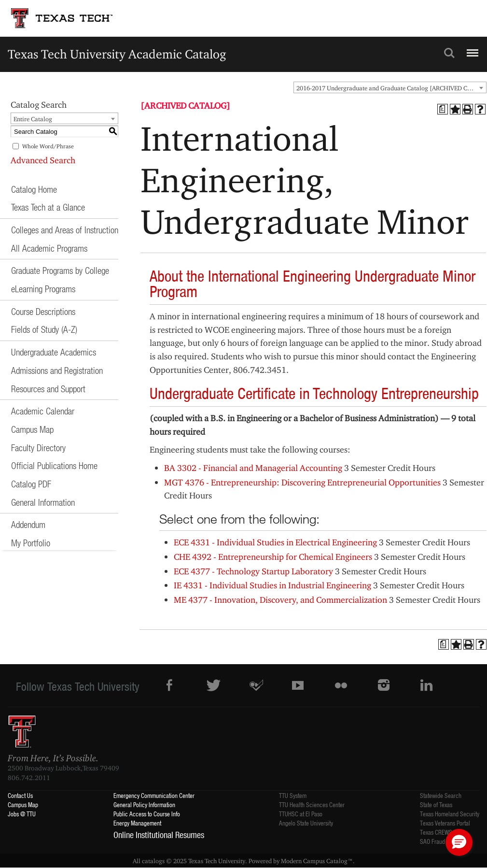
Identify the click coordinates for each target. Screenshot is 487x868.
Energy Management (137, 823)
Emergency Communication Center (154, 795)
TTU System (293, 795)
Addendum (28, 524)
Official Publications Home (54, 465)
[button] (459, 842)
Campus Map (32, 429)
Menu (471, 49)
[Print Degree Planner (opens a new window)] (443, 109)
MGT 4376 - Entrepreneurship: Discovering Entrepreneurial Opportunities (302, 482)
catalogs (153, 861)
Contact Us (20, 795)
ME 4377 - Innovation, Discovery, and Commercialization (280, 600)
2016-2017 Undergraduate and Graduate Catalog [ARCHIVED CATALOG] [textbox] (391, 88)
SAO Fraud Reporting (445, 841)
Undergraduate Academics (54, 352)
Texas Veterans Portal (445, 823)
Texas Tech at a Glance (48, 207)
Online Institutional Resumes (159, 835)
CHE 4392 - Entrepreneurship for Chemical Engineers (273, 557)
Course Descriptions (43, 311)
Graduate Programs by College (60, 270)
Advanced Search (43, 160)
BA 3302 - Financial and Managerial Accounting (253, 468)
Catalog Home (34, 189)
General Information (43, 502)
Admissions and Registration (57, 370)
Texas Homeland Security (450, 814)
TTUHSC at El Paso (301, 814)
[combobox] (390, 87)
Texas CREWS (436, 832)
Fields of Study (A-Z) (44, 329)
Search (449, 53)
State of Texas (436, 804)
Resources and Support (48, 389)
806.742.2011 (29, 778)
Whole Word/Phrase (48, 146)
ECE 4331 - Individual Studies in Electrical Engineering (275, 542)
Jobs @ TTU (22, 814)
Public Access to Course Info (147, 814)
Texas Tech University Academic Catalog (117, 54)
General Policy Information (144, 804)
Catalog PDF (31, 484)
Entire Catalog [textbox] (33, 119)
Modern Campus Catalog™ (317, 861)
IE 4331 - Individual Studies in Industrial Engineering (272, 585)
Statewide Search (441, 795)
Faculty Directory (38, 448)
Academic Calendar (43, 411)
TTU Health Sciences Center (312, 804)
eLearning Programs (43, 289)
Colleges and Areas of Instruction (65, 230)
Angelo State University (306, 823)
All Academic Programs (49, 248)
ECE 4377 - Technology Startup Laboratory (253, 571)
